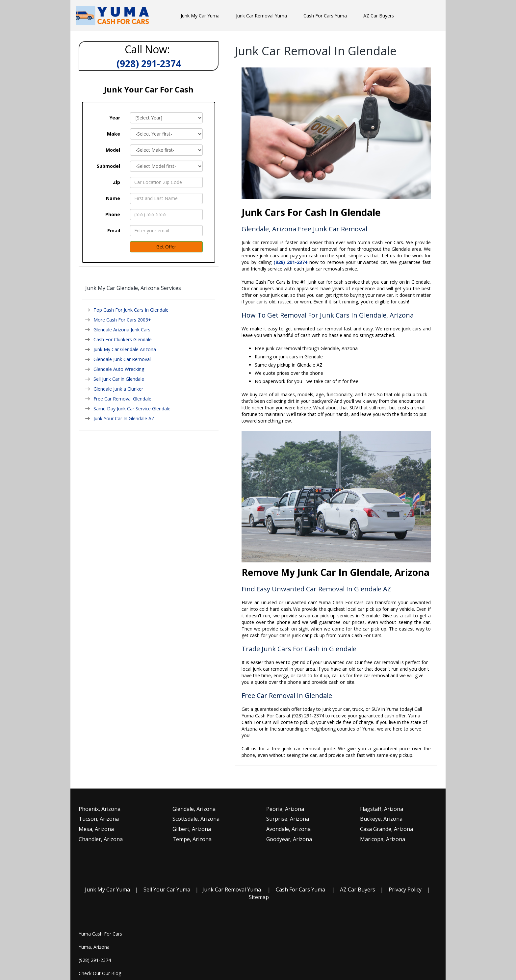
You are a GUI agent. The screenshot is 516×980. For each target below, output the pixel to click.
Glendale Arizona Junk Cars (122, 330)
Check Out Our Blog (100, 973)
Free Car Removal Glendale (122, 399)
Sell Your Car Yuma (167, 890)
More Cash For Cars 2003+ (122, 320)
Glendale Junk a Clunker (118, 389)
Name (113, 198)
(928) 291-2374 (95, 960)
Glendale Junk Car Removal (122, 359)
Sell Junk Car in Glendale (119, 379)
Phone (113, 214)
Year (115, 118)
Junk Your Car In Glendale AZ (124, 418)
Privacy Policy (405, 890)
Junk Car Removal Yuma (232, 890)
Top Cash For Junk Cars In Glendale (131, 310)
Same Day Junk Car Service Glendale (132, 409)
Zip (116, 182)
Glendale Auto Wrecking (119, 369)
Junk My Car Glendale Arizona (125, 349)
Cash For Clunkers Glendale (123, 339)
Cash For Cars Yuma (300, 890)
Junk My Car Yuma (107, 890)
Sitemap (259, 897)
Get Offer (166, 247)
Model (113, 150)
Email (114, 231)
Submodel (108, 166)
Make (114, 134)
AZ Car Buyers (358, 890)
